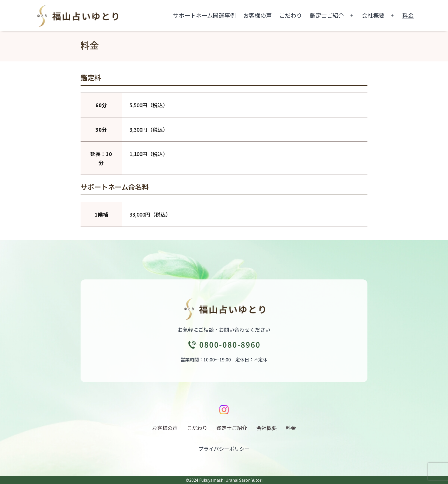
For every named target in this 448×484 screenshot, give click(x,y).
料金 (408, 15)
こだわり (291, 15)
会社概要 (373, 15)
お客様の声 (257, 15)
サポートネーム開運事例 (204, 15)
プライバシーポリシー (224, 449)
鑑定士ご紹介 (327, 15)
